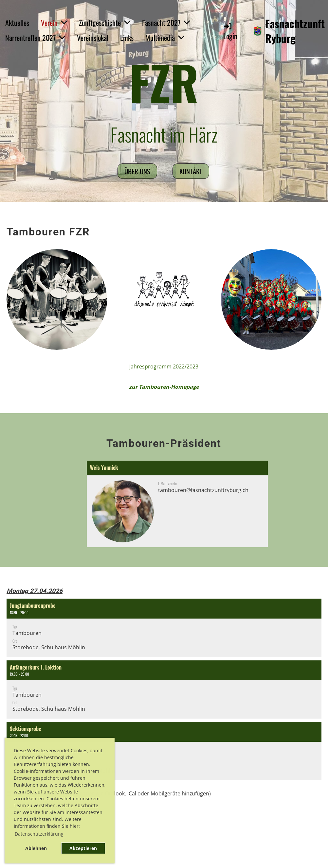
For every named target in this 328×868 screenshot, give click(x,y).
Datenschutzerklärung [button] (39, 834)
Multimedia (165, 38)
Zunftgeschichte (105, 23)
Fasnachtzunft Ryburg (295, 31)
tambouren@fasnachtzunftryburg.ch (203, 490)
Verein (54, 23)
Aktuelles (17, 23)
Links (127, 38)
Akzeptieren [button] (83, 848)
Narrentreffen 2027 (35, 38)
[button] (164, 628)
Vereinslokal (93, 38)
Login (230, 32)
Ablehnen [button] (36, 848)
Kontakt (191, 171)
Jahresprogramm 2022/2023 (164, 366)
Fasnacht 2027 (166, 23)
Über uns (137, 171)
